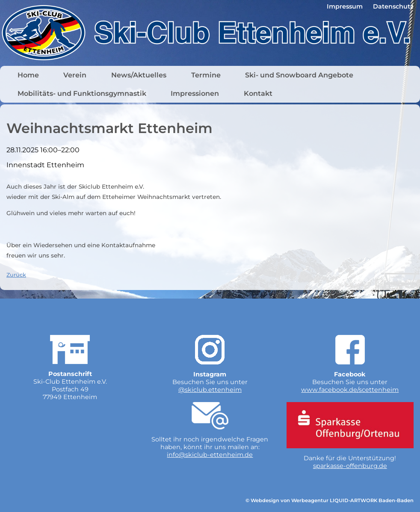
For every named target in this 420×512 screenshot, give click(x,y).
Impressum (345, 6)
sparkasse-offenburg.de (350, 466)
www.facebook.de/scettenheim (350, 390)
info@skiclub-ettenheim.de (210, 455)
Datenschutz (393, 6)
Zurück (16, 275)
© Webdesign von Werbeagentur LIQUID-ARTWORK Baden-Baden (330, 500)
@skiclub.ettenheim (210, 390)
